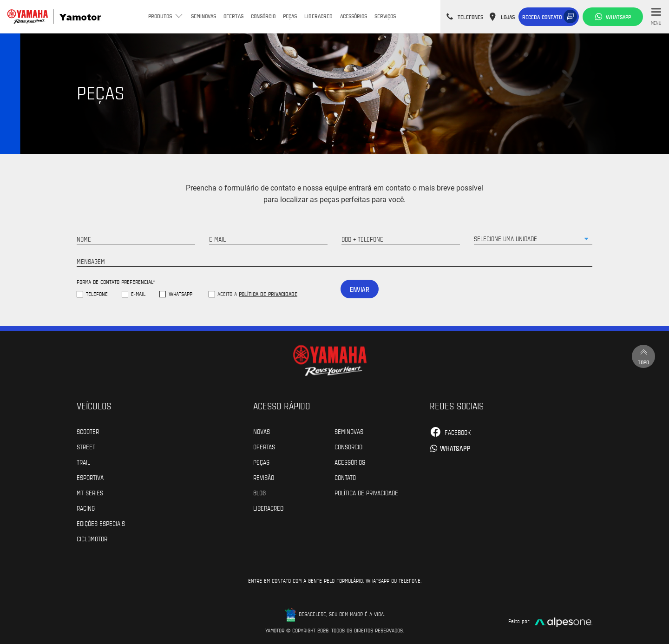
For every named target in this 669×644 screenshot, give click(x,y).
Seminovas (203, 16)
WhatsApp (180, 294)
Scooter (88, 431)
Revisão (264, 477)
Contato (345, 477)
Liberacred (318, 16)
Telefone (97, 294)
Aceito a (257, 294)
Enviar (360, 289)
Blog (259, 493)
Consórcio (263, 16)
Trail (83, 462)
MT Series (90, 493)
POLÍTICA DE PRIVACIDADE (366, 493)
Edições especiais (101, 523)
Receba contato (542, 17)
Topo (643, 356)
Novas (262, 431)
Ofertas (233, 16)
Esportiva (90, 477)
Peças (290, 16)
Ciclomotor (92, 539)
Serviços (385, 16)
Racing (86, 508)
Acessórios (354, 16)
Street (86, 447)
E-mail (138, 294)
